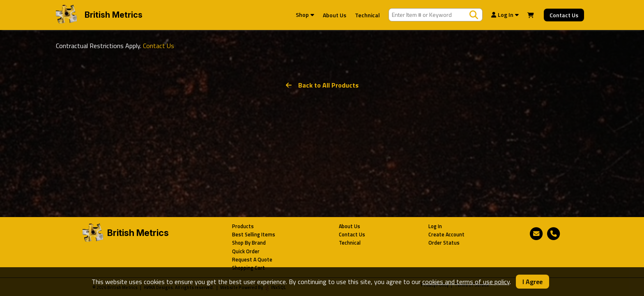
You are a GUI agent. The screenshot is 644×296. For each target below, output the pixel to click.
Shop (305, 15)
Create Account (446, 235)
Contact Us (564, 15)
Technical (367, 15)
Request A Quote (252, 260)
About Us (335, 15)
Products (243, 226)
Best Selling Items (254, 235)
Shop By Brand (249, 243)
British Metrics (114, 15)
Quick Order (246, 251)
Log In (505, 15)
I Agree (532, 282)
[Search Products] (474, 15)
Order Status (444, 243)
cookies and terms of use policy (466, 282)
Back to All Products (322, 85)
